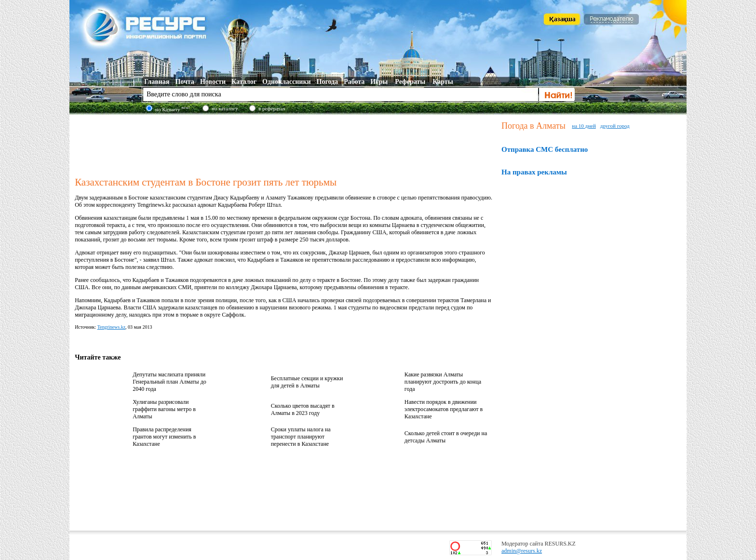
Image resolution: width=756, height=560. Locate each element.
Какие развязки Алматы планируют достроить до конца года (443, 382)
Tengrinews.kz (111, 327)
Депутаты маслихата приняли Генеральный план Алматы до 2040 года (169, 382)
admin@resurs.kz (522, 551)
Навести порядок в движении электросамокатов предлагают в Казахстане (444, 409)
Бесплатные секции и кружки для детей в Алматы (307, 382)
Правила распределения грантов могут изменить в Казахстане (164, 437)
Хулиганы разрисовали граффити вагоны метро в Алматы (164, 409)
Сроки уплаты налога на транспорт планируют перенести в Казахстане (301, 437)
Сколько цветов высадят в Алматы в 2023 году (303, 409)
